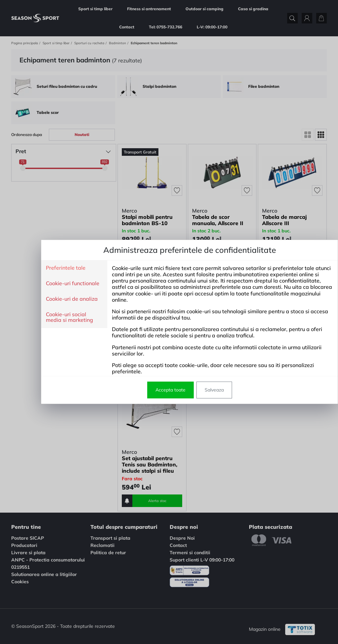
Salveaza (194, 390)
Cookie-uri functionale (52, 284)
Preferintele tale (45, 268)
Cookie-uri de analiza (51, 299)
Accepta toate (150, 390)
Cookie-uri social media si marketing (49, 317)
